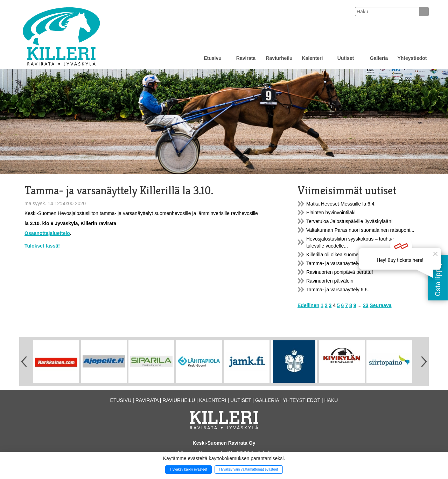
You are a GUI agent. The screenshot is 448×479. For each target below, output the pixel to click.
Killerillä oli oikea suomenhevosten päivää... (354, 255)
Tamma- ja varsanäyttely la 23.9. (342, 263)
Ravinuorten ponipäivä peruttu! (340, 272)
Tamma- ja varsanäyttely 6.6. (338, 290)
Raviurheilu (279, 58)
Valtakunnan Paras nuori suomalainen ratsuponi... (360, 230)
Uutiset (346, 58)
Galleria (379, 58)
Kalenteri (313, 58)
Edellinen (308, 305)
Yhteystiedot (412, 58)
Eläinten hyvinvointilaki (331, 213)
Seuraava (380, 305)
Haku (331, 400)
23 (366, 305)
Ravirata (246, 58)
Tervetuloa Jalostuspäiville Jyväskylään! (349, 221)
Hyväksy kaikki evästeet (189, 469)
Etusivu (213, 58)
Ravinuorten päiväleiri (330, 281)
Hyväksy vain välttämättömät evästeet (248, 469)
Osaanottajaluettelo (47, 233)
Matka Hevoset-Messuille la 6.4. (341, 204)
